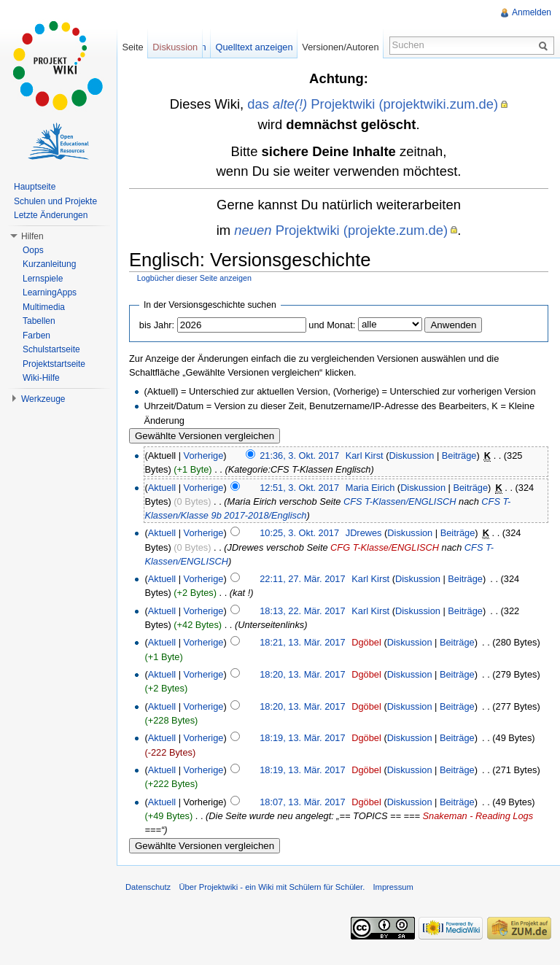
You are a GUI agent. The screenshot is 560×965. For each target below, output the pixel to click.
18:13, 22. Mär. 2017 (302, 611)
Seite (132, 47)
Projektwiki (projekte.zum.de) (341, 230)
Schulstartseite (51, 349)
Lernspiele (43, 279)
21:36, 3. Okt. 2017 (299, 456)
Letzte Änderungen (51, 215)
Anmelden (532, 12)
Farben (36, 336)
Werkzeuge (43, 399)
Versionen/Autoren (340, 47)
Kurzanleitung (49, 264)
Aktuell (162, 488)
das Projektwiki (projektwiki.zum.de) (373, 104)
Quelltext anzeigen (254, 47)
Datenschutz (148, 887)
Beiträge (459, 456)
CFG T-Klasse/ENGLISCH (385, 547)
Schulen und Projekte (55, 201)
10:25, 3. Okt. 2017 (299, 533)
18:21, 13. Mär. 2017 (302, 642)
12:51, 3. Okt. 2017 (299, 488)
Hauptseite (35, 187)
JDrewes (364, 533)
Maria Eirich (370, 488)
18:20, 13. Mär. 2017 (302, 674)
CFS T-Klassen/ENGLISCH (400, 501)
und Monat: (332, 325)
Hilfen (32, 236)
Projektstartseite (54, 364)
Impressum (393, 887)
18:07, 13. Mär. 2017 (302, 802)
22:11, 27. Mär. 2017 (302, 579)
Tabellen (39, 321)
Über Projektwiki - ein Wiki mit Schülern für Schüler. (272, 887)
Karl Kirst (365, 456)
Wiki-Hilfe (41, 378)
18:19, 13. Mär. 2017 (302, 738)
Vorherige (204, 456)
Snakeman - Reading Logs (478, 816)
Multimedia (44, 307)
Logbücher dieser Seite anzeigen (194, 278)
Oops (33, 250)
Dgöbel (366, 642)
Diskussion (411, 456)
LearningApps (50, 292)
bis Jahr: (157, 325)
